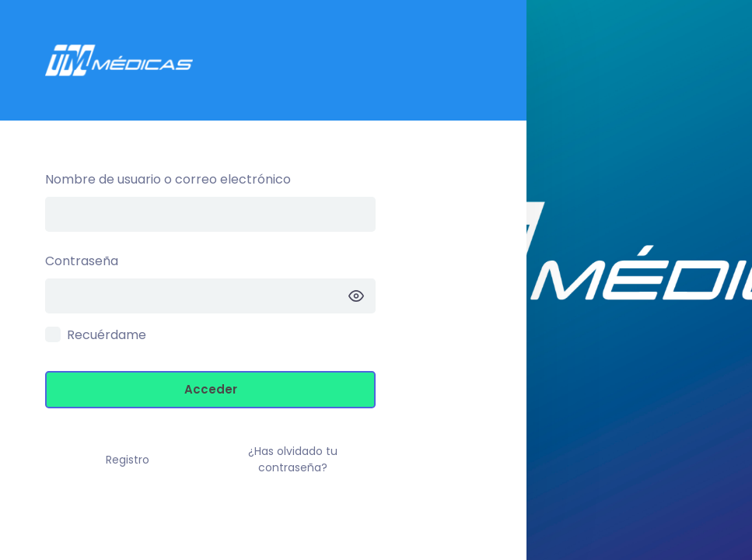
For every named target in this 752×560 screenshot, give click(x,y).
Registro (128, 460)
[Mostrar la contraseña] (356, 296)
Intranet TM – (263, 60)
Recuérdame (107, 335)
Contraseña (82, 261)
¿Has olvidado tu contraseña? (293, 459)
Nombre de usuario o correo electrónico (168, 179)
